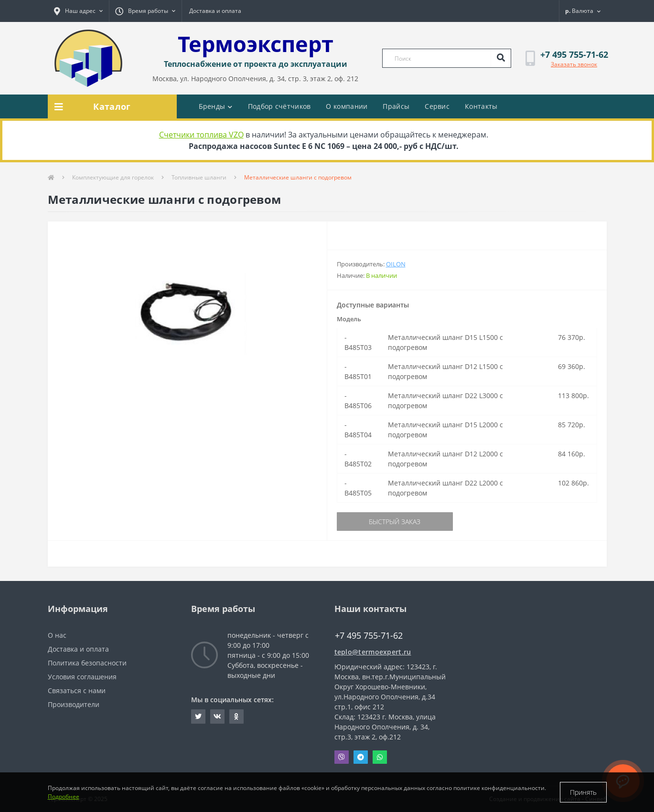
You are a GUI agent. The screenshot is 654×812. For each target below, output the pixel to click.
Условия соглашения (82, 677)
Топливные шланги (199, 177)
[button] (78, 11)
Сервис (437, 106)
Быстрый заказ (395, 522)
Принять (583, 792)
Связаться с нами (77, 691)
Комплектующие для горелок (113, 177)
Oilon (396, 264)
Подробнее (64, 796)
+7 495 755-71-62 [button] (369, 636)
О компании (347, 106)
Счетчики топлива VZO (201, 135)
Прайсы (396, 106)
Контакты (481, 106)
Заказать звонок (574, 64)
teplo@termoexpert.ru (373, 652)
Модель (349, 319)
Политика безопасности (87, 663)
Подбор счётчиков (279, 106)
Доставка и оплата (215, 11)
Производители (74, 704)
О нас (57, 635)
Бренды (216, 106)
